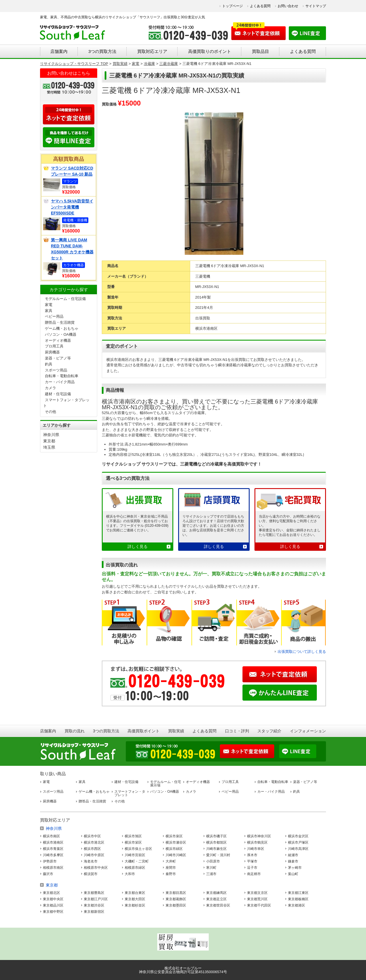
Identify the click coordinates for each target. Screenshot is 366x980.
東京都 (49, 441)
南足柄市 (254, 874)
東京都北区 (51, 893)
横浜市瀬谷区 (176, 842)
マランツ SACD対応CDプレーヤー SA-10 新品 (72, 171)
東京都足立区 (216, 899)
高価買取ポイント (144, 731)
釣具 (49, 364)
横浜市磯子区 (216, 836)
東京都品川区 (53, 905)
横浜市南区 (51, 836)
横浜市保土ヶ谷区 (138, 849)
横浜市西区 (92, 849)
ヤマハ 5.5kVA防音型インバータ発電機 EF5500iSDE (72, 207)
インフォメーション (308, 731)
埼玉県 (49, 447)
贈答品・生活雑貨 (60, 322)
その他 (50, 412)
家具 (49, 311)
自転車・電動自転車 (62, 376)
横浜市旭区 (133, 836)
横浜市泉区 (174, 836)
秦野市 (171, 874)
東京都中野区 (53, 912)
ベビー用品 (54, 316)
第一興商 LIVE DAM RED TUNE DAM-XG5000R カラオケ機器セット (72, 249)
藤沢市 (48, 874)
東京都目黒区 (176, 893)
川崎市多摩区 (53, 855)
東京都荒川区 (257, 899)
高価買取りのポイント (210, 51)
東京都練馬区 (216, 893)
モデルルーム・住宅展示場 (166, 784)
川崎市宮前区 (135, 855)
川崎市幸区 (256, 849)
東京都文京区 (257, 893)
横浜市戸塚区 (298, 842)
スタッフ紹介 (269, 731)
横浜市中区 (92, 836)
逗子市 (252, 868)
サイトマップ (316, 6)
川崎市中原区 (94, 855)
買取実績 (176, 731)
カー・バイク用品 (60, 382)
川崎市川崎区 (176, 855)
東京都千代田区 (259, 905)
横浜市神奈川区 (259, 836)
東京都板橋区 (298, 899)
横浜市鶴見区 (257, 842)
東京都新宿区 (94, 912)
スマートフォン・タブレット (130, 793)
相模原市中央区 (96, 868)
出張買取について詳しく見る (302, 652)
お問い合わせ (288, 6)
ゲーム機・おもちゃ (62, 328)
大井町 (171, 861)
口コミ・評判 (237, 731)
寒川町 (211, 868)
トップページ (232, 6)
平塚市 (252, 861)
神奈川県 (51, 435)
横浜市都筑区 (216, 842)
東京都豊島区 (94, 893)
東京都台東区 (135, 893)
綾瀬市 (293, 855)
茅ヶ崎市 (295, 868)
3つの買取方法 (102, 51)
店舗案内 (59, 51)
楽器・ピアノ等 (58, 358)
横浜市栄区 (133, 842)
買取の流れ (75, 731)
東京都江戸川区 (96, 899)
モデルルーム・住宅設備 (65, 299)
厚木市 (252, 855)
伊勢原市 (50, 861)
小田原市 (213, 861)
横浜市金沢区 (298, 836)
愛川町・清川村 (218, 855)
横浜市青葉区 (53, 849)
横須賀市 (91, 874)
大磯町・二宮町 (137, 861)
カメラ (50, 388)
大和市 (130, 874)
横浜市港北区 (94, 842)
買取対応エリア (152, 51)
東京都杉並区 (135, 905)
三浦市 (211, 874)
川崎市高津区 (298, 849)
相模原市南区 (53, 868)
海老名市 (91, 861)
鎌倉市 (293, 861)
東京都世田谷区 (218, 905)
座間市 (171, 868)
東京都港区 (297, 905)
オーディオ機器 (58, 340)
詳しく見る (138, 546)
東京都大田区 (135, 899)
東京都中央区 (53, 899)
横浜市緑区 (174, 849)
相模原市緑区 (135, 868)
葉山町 (293, 874)
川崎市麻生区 (216, 849)
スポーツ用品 (56, 370)
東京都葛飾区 (176, 899)
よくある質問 (260, 6)
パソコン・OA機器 (61, 334)
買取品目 (260, 51)
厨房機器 (52, 352)
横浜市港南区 (53, 842)
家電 (49, 305)
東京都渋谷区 (94, 905)
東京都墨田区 (176, 905)
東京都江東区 (298, 893)
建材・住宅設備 (58, 394)
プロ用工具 (54, 346)
